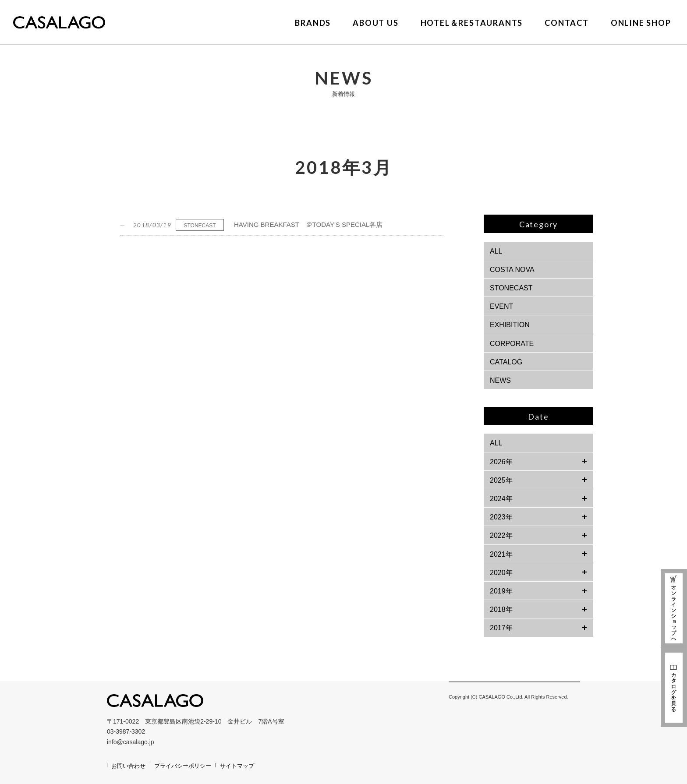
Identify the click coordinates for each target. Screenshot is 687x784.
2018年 (501, 609)
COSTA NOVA (512, 270)
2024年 (501, 499)
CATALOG (506, 362)
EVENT (501, 306)
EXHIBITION (510, 325)
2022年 (501, 535)
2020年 (501, 573)
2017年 (501, 628)
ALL (496, 251)
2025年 (501, 480)
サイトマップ (237, 766)
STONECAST (511, 288)
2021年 (501, 554)
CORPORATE (512, 344)
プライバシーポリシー (183, 766)
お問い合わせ (128, 766)
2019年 (501, 591)
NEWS (500, 380)
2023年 (501, 517)
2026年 (501, 462)
